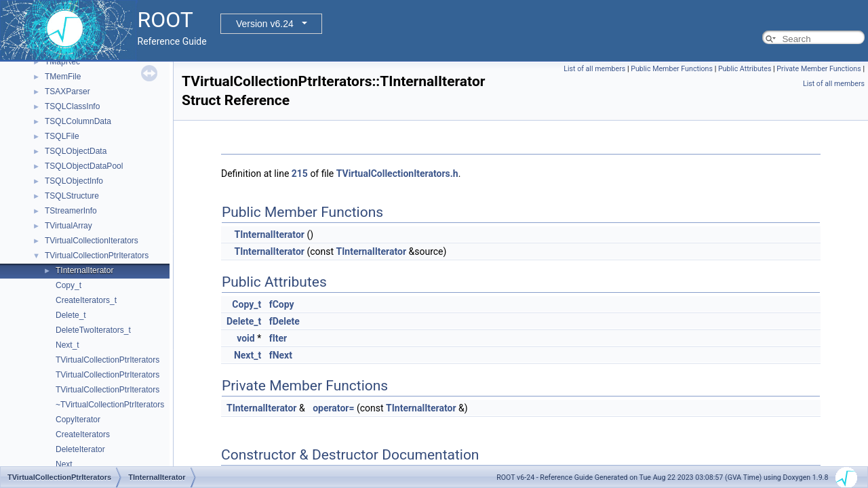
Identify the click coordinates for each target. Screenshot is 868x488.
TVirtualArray (68, 226)
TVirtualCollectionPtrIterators (97, 256)
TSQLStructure (72, 196)
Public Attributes (745, 69)
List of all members (594, 69)
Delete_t (71, 315)
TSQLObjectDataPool (84, 166)
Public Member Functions (672, 69)
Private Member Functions (818, 69)
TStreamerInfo (71, 211)
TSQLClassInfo (72, 106)
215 (300, 174)
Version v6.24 (265, 24)
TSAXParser (67, 91)
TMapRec (62, 62)
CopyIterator (78, 420)
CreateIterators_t (86, 300)
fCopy (282, 304)
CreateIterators (83, 434)
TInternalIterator (84, 270)
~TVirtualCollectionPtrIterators (110, 405)
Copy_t (68, 285)
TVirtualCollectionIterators (92, 241)
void (245, 338)
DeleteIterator (80, 449)
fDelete (284, 321)
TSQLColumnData (78, 121)
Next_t (67, 345)
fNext (281, 355)
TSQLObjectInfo (74, 181)
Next (64, 464)
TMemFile (63, 77)
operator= (333, 408)
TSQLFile (62, 136)
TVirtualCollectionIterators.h (397, 174)
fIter (278, 338)
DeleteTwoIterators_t (93, 330)
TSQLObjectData (76, 151)
